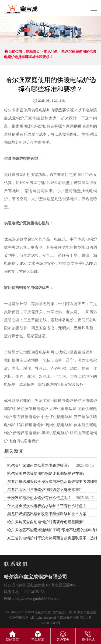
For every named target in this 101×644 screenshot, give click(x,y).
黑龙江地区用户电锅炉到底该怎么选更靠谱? (44, 490)
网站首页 (33, 52)
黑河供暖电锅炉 (55, 433)
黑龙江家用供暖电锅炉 (54, 401)
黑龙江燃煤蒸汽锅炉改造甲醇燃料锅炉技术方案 (47, 514)
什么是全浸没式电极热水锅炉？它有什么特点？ (47, 506)
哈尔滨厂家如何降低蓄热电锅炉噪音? (38, 466)
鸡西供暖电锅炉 (31, 425)
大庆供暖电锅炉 (63, 409)
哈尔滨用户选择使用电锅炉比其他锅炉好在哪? (46, 474)
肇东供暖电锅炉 (27, 417)
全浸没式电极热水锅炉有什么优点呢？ (39, 498)
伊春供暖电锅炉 (27, 433)
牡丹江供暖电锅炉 (57, 417)
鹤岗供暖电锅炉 (59, 425)
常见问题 (51, 52)
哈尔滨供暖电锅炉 (33, 409)
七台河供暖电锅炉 (24, 441)
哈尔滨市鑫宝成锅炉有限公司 (21, 9)
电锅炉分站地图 (68, 618)
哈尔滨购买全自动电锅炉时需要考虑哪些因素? (46, 522)
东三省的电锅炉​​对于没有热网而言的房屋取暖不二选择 (53, 538)
